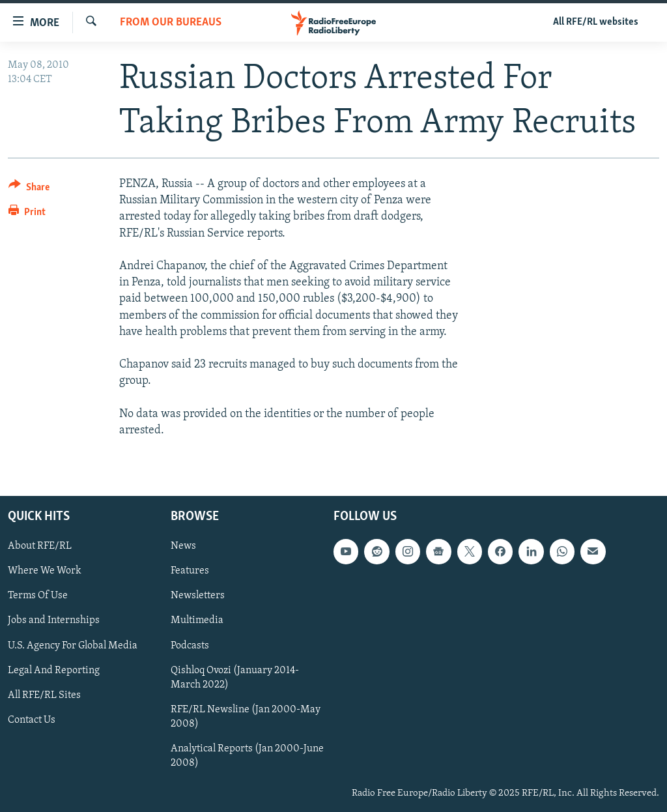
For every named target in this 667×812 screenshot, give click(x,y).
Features (190, 571)
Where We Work (45, 571)
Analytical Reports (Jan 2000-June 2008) (247, 756)
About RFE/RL (40, 546)
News (183, 546)
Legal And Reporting (54, 671)
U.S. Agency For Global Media (73, 646)
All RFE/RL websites (596, 22)
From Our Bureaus (171, 22)
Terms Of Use (38, 596)
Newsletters (198, 596)
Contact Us (32, 720)
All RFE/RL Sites (44, 695)
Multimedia (197, 621)
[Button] (29, 189)
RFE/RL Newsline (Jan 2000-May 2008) (246, 717)
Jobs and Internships (54, 621)
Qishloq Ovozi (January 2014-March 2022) (235, 678)
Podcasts (190, 646)
